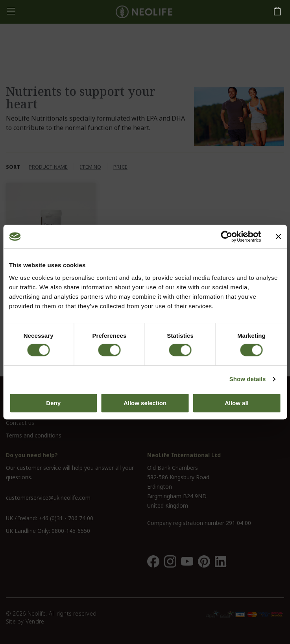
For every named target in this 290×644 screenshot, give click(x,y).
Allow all (237, 403)
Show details (248, 379)
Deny (53, 403)
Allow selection (145, 403)
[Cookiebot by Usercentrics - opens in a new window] (226, 236)
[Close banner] (278, 236)
